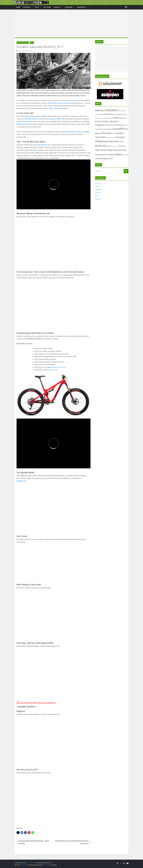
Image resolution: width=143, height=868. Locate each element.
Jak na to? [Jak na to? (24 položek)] (125, 125)
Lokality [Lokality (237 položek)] (115, 129)
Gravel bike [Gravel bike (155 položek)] (117, 125)
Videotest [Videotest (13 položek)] (125, 155)
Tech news (47, 7)
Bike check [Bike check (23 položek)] (120, 111)
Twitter (97, 187)
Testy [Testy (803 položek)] (110, 150)
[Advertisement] (72, 24)
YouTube (98, 193)
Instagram (98, 199)
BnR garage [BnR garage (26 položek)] (101, 114)
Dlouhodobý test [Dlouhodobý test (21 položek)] (109, 118)
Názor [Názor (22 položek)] (114, 133)
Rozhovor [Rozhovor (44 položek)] (122, 142)
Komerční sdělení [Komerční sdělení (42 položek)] (106, 129)
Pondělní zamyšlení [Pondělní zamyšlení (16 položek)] (111, 137)
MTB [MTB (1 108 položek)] (121, 129)
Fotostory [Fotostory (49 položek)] (108, 125)
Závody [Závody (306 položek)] (103, 158)
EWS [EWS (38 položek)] (118, 122)
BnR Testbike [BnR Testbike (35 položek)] (117, 114)
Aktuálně (27, 7)
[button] (31, 7)
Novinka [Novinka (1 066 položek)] (107, 133)
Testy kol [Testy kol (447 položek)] (117, 150)
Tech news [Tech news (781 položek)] (101, 150)
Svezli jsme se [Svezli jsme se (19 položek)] (115, 146)
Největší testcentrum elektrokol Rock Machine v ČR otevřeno (73, 842)
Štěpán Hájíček (29, 51)
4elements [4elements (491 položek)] (100, 110)
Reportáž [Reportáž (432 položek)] (114, 141)
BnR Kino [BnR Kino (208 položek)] (109, 114)
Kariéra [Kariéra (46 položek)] (97, 129)
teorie (46, 108)
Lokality (57, 7)
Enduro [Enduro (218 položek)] (98, 121)
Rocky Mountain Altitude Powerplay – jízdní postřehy (32, 842)
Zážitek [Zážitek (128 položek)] (110, 158)
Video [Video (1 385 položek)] (119, 154)
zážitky (51, 108)
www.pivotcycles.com (58, 367)
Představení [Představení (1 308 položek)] (102, 141)
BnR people (81, 7)
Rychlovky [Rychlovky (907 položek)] (101, 146)
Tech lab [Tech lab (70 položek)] (122, 146)
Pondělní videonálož (23, 43)
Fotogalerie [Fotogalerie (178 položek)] (100, 125)
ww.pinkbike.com (51, 370)
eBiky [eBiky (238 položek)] (117, 118)
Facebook (98, 184)
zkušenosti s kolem (61, 108)
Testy (37, 7)
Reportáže (69, 7)
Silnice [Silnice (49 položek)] (109, 146)
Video (32, 43)
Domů (18, 7)
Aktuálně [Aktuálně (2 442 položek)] (112, 110)
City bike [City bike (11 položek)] (102, 118)
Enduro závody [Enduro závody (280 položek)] (109, 121)
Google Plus (99, 190)
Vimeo (97, 196)
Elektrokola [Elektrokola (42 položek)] (123, 118)
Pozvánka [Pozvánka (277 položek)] (120, 137)
